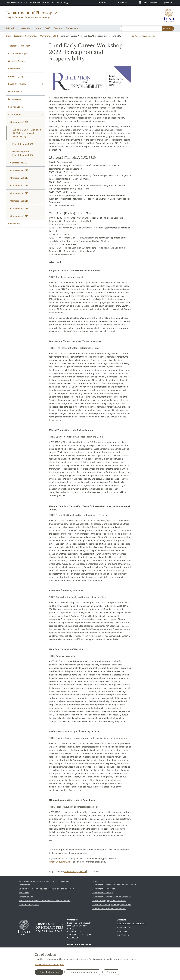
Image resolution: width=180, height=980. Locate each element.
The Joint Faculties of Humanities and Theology (46, 3)
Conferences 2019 (27, 170)
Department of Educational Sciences (109, 909)
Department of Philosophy (32, 13)
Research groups (16, 76)
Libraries (102, 3)
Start (8, 36)
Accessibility (123, 931)
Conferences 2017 (19, 185)
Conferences (31, 36)
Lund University (14, 3)
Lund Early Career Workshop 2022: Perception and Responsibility (27, 133)
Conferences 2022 (49, 36)
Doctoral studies (26, 92)
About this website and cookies (131, 923)
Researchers (26, 69)
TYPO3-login (123, 935)
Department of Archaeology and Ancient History (114, 885)
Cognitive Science (17, 61)
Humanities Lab (26, 897)
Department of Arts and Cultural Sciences (111, 897)
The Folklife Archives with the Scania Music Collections (45, 901)
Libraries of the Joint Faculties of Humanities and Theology (46, 889)
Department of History (102, 893)
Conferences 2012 (19, 216)
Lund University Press (29, 905)
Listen (167, 3)
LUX (112, 3)
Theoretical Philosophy (19, 46)
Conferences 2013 (19, 208)
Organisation (25, 885)
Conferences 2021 (27, 163)
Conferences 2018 (19, 178)
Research (18, 36)
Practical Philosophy (18, 53)
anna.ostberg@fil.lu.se (75, 872)
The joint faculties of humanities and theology (28, 17)
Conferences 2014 (19, 201)
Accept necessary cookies (83, 972)
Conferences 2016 (19, 193)
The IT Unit (24, 893)
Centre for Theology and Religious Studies (112, 905)
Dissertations (15, 99)
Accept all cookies (49, 972)
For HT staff (123, 3)
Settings (111, 972)
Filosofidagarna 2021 (23, 144)
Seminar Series (15, 107)
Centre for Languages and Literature (109, 901)
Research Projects (26, 84)
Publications (14, 224)
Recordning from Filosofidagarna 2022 (23, 153)
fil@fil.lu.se (72, 937)
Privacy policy (123, 927)
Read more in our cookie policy (50, 965)
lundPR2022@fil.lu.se (59, 862)
